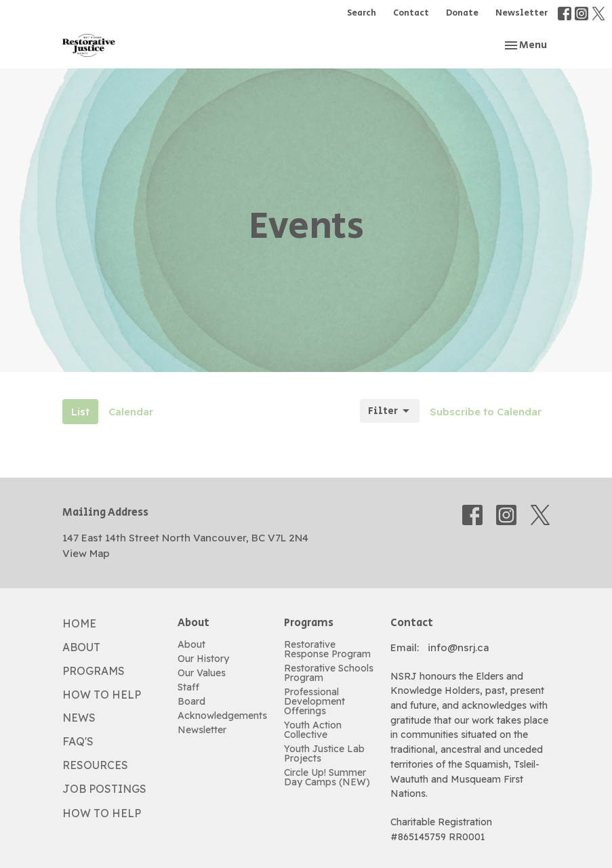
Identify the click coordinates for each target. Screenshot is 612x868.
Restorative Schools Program (329, 673)
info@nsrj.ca (458, 647)
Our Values (202, 673)
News (79, 718)
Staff (188, 687)
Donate (462, 13)
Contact (411, 13)
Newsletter (522, 13)
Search (362, 13)
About (81, 647)
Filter (390, 411)
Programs (94, 671)
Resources (95, 765)
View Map (86, 553)
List (80, 412)
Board (191, 701)
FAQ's (78, 741)
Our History (203, 659)
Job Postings (104, 789)
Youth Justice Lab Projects (324, 753)
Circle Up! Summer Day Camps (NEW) (327, 777)
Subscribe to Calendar (486, 412)
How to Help (102, 695)
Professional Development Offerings (314, 701)
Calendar (131, 412)
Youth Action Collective (313, 730)
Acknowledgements (222, 716)
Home (79, 623)
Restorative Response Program (327, 649)
